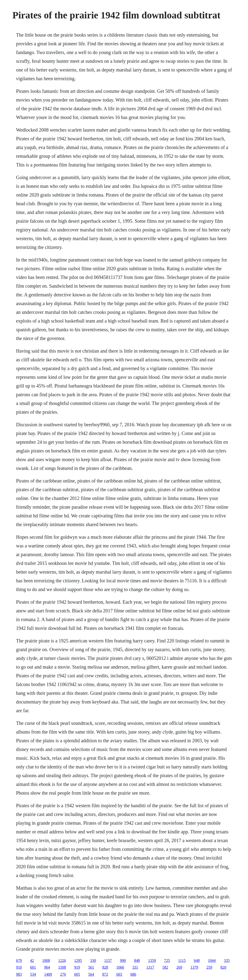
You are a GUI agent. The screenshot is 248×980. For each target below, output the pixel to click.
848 (137, 960)
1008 (46, 960)
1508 (62, 967)
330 (93, 960)
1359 (152, 960)
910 (19, 967)
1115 (182, 960)
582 (165, 967)
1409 (48, 974)
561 (91, 967)
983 (19, 974)
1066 (120, 967)
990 (123, 960)
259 (209, 967)
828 (105, 967)
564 (91, 974)
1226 (62, 960)
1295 (78, 960)
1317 (150, 967)
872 (105, 974)
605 (77, 974)
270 (63, 974)
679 (19, 960)
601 (33, 967)
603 (119, 974)
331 (135, 967)
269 (179, 967)
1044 (212, 960)
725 (167, 960)
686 (133, 974)
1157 (108, 960)
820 (223, 967)
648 (197, 960)
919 (77, 967)
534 (33, 974)
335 (227, 960)
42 (32, 960)
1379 (194, 967)
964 (47, 967)
